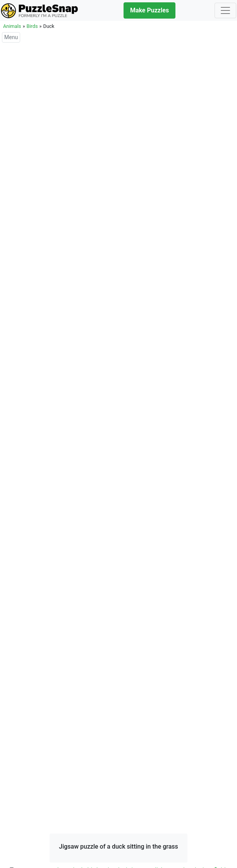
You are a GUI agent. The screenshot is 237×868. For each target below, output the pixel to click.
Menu (11, 37)
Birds (32, 26)
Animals (12, 26)
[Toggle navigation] (225, 10)
